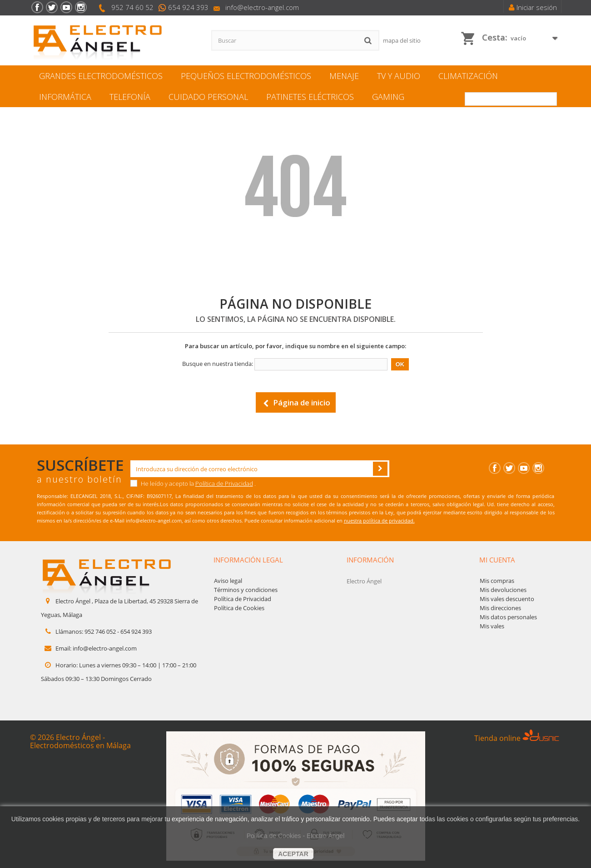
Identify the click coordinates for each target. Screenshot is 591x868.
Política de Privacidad (224, 483)
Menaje (344, 76)
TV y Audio (399, 76)
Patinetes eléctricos (310, 97)
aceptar (293, 854)
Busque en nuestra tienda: (218, 364)
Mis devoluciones (503, 590)
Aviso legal (228, 581)
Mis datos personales (508, 617)
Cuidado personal (208, 97)
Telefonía (130, 97)
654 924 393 (188, 7)
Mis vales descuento (507, 599)
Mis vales (492, 626)
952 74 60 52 (132, 7)
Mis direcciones (500, 608)
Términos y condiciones (246, 590)
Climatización (468, 76)
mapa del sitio (402, 40)
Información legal (248, 560)
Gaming (388, 97)
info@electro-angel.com (262, 7)
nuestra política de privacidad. (379, 520)
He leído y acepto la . (193, 483)
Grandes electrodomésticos (101, 76)
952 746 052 (100, 631)
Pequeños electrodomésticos (246, 76)
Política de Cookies (239, 608)
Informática (65, 97)
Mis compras (497, 581)
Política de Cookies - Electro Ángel (296, 836)
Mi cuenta (497, 560)
